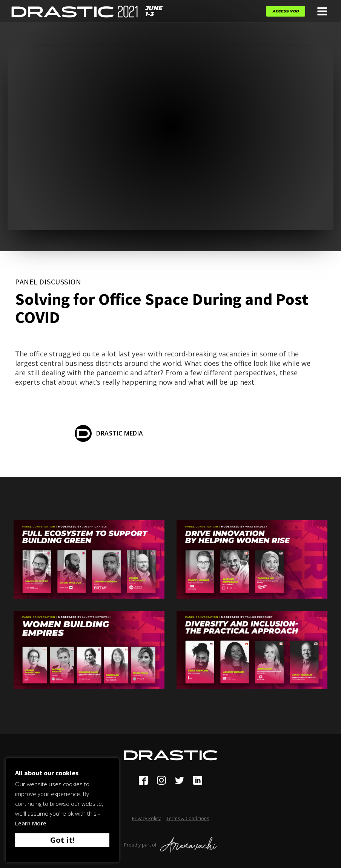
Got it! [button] (62, 840)
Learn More (31, 823)
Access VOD (286, 11)
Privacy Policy (146, 818)
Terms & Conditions (188, 818)
